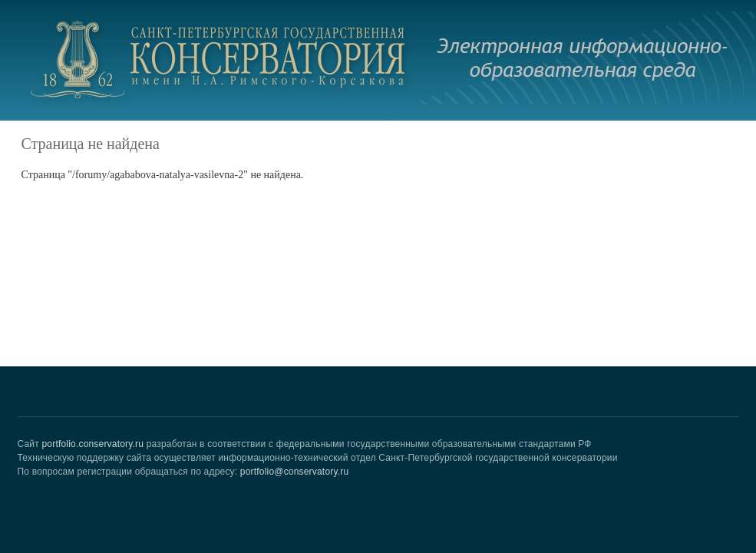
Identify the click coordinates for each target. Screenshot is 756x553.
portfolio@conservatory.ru (295, 472)
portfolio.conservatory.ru (92, 444)
